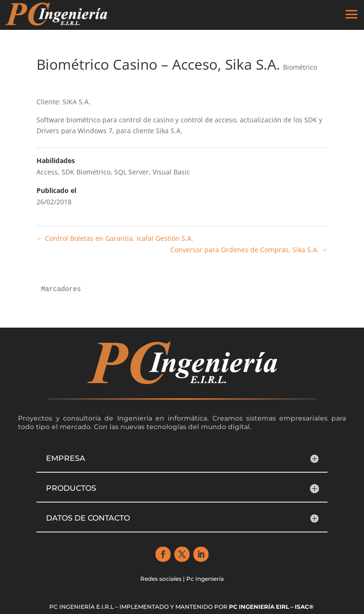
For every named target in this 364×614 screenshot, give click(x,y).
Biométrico (300, 67)
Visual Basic (171, 172)
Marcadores (61, 289)
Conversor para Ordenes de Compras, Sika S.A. (249, 250)
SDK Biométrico (86, 172)
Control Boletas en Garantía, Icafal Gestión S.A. (115, 238)
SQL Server (132, 172)
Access (47, 172)
